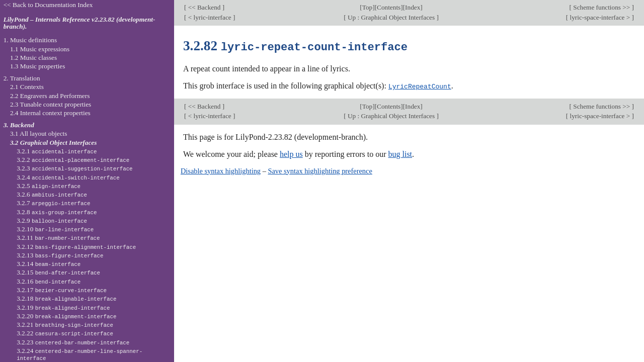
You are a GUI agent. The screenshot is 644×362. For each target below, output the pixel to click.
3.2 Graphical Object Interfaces (53, 143)
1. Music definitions (30, 40)
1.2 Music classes (33, 58)
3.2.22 (65, 333)
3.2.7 (53, 203)
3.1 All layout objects (38, 133)
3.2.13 (60, 255)
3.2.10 (55, 229)
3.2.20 (66, 316)
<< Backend (204, 7)
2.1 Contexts (27, 87)
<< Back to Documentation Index (48, 5)
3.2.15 (58, 272)
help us (291, 153)
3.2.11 (58, 238)
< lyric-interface (210, 17)
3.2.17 (62, 290)
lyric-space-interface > (600, 17)
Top (367, 7)
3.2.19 (63, 307)
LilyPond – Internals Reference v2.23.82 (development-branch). (79, 23)
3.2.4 (68, 177)
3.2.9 (52, 220)
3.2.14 (49, 264)
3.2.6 (52, 194)
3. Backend (19, 125)
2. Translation (22, 78)
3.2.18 (66, 298)
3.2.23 (73, 342)
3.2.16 (49, 281)
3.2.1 (57, 151)
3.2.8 (57, 212)
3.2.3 (74, 168)
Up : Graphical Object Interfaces (391, 17)
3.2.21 (65, 325)
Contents (389, 7)
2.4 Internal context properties (50, 113)
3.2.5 (49, 186)
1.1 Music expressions (40, 49)
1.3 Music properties (37, 66)
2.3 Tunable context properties (51, 104)
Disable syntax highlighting (221, 170)
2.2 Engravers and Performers (50, 96)
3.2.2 (73, 160)
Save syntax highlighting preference (320, 170)
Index (413, 7)
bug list (400, 153)
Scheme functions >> (602, 7)
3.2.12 (76, 247)
